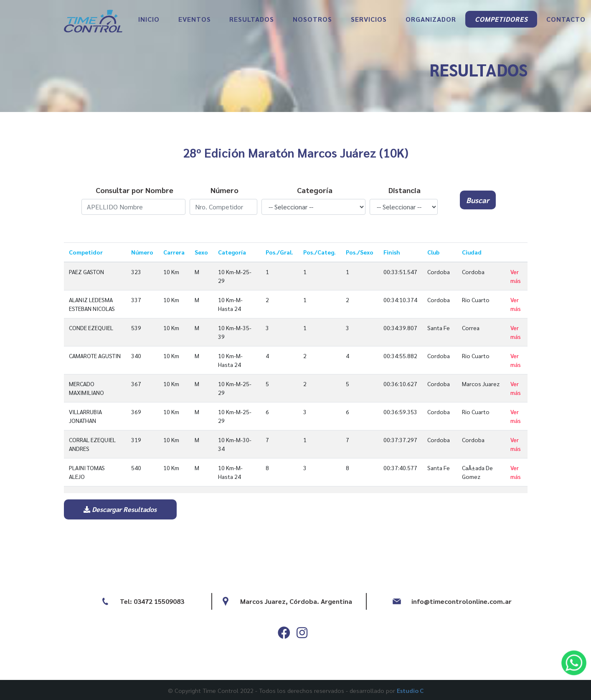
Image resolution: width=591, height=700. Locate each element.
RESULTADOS (252, 19)
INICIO (149, 19)
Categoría (315, 190)
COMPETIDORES (501, 19)
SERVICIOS (369, 19)
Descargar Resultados (120, 509)
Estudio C (410, 690)
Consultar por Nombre (134, 190)
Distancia (405, 190)
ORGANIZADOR (431, 19)
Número (224, 190)
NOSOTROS (312, 19)
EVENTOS (195, 19)
